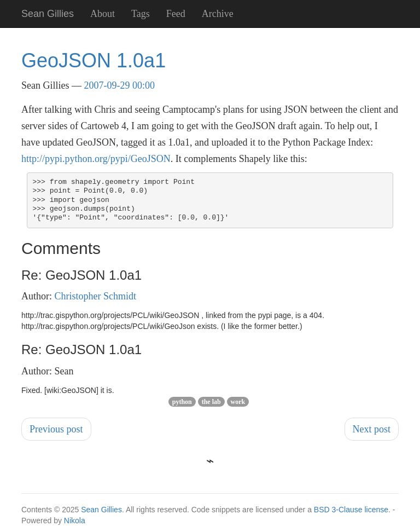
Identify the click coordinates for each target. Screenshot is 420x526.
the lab (211, 402)
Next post (372, 429)
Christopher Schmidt (96, 296)
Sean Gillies (101, 510)
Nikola (75, 521)
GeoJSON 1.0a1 (94, 60)
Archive (218, 14)
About (103, 14)
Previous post (56, 429)
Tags (141, 14)
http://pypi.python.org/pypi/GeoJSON (96, 159)
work (238, 402)
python (182, 402)
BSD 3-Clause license (351, 510)
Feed (176, 14)
